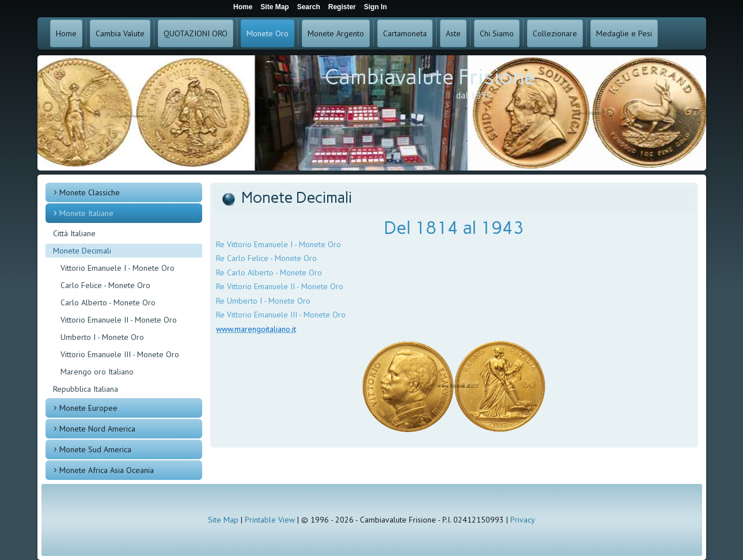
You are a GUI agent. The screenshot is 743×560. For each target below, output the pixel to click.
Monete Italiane (86, 213)
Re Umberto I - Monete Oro (263, 301)
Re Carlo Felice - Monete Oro (266, 258)
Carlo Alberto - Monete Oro (108, 302)
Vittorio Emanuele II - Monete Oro (119, 320)
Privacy (523, 520)
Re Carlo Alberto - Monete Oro (269, 273)
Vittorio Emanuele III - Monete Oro (120, 354)
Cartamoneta (405, 33)
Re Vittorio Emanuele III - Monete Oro (281, 315)
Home (66, 33)
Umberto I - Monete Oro (102, 337)
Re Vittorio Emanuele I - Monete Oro (278, 244)
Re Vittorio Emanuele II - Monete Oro (280, 286)
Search (309, 7)
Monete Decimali (82, 251)
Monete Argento (336, 33)
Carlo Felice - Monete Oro (105, 285)
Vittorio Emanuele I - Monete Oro (117, 268)
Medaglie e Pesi (624, 33)
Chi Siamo (497, 33)
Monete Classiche (90, 192)
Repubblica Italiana (86, 389)
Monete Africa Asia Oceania (107, 470)
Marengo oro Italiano (97, 372)
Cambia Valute (120, 33)
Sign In (376, 7)
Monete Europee (88, 408)
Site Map (223, 520)
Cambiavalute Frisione (430, 77)
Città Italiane (74, 233)
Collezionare (555, 33)
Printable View (270, 520)
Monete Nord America (97, 429)
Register (342, 7)
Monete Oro (268, 33)
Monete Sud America (95, 449)
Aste (453, 33)
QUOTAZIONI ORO (196, 33)
